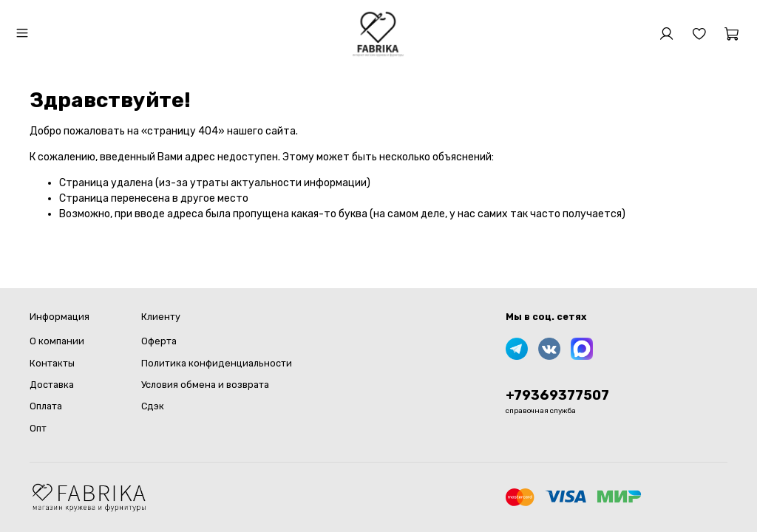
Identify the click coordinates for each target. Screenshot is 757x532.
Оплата (46, 406)
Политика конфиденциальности (217, 363)
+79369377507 (557, 395)
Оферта (159, 341)
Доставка (52, 385)
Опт (38, 428)
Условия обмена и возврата (205, 385)
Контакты (52, 363)
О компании (57, 341)
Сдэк (153, 406)
